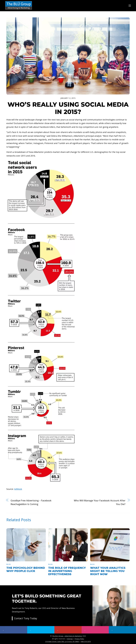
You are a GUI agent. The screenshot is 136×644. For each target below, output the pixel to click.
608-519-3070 (86, 641)
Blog (8, 564)
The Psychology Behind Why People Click (26, 569)
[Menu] (130, 5)
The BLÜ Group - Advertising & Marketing (67, 636)
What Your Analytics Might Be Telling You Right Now (108, 571)
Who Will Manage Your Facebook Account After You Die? (100, 502)
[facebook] (14, 630)
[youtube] (68, 630)
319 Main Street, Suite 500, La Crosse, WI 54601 (62, 641)
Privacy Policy (79, 639)
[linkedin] (122, 630)
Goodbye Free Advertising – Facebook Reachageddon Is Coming (31, 502)
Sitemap (70, 639)
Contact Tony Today (26, 619)
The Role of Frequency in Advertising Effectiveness (67, 571)
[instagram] (95, 630)
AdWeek (18, 489)
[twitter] (41, 630)
